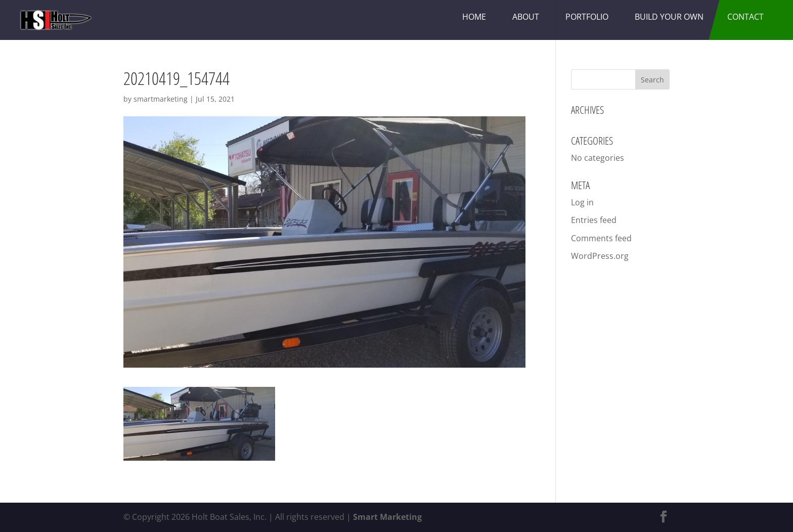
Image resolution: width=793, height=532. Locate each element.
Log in (582, 202)
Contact (745, 17)
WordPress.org (600, 256)
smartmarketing (161, 99)
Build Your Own (669, 17)
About (526, 17)
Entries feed (594, 220)
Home (474, 17)
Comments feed (601, 238)
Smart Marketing (387, 517)
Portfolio (587, 17)
